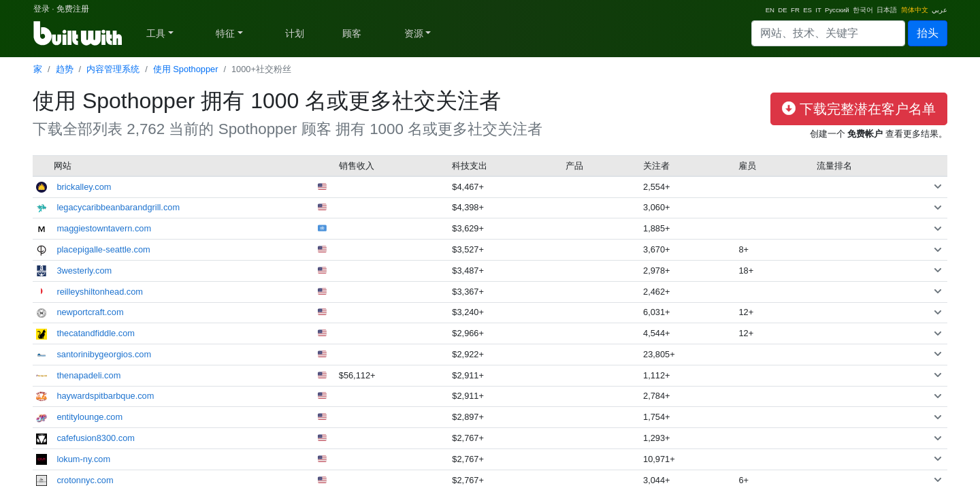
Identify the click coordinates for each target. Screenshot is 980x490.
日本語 (887, 10)
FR (795, 10)
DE (782, 10)
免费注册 (73, 9)
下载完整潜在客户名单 (859, 109)
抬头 (928, 33)
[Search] (828, 33)
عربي (940, 10)
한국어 (863, 10)
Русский (837, 10)
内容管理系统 (113, 69)
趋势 (65, 69)
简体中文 (915, 10)
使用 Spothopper (186, 69)
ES (807, 10)
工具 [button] (156, 33)
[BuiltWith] (79, 33)
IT (818, 10)
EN (770, 10)
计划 (295, 33)
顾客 (352, 33)
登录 (42, 9)
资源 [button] (414, 33)
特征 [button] (225, 33)
